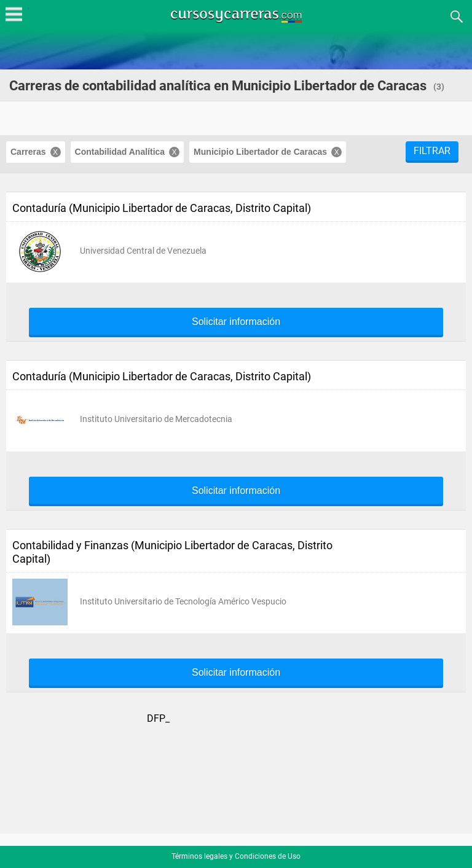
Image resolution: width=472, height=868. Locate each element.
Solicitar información (236, 322)
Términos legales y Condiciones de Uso (236, 856)
